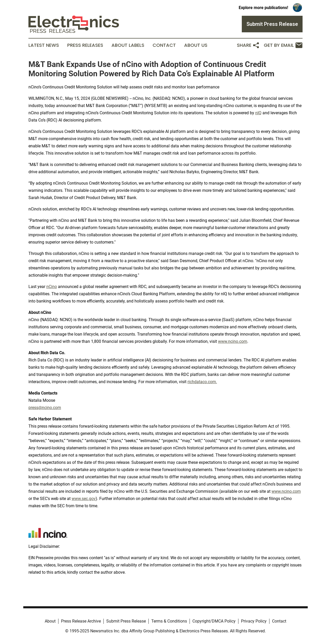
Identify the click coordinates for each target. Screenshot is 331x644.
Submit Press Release (126, 621)
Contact (164, 45)
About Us (196, 45)
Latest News (44, 45)
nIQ (258, 113)
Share (248, 45)
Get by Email (283, 45)
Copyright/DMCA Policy (214, 621)
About (50, 621)
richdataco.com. (202, 382)
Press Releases (85, 45)
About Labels (128, 45)
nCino (52, 287)
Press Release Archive (81, 621)
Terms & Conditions (169, 621)
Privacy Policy (254, 621)
